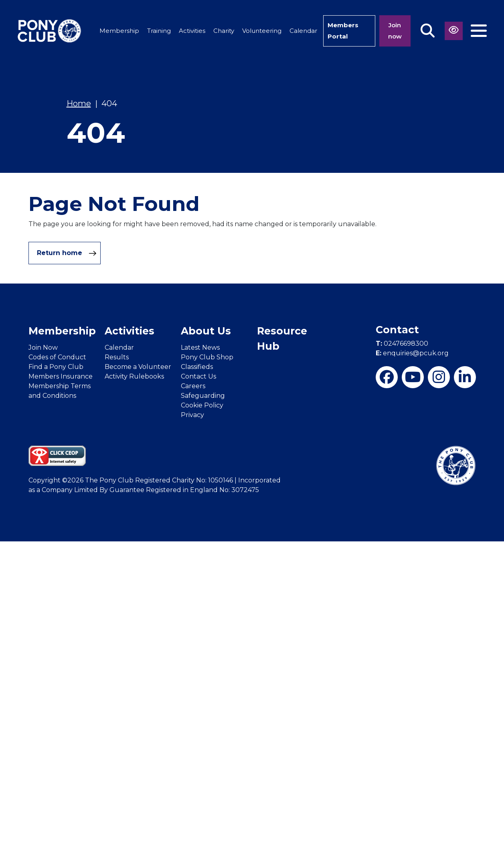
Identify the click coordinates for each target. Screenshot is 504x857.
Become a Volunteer (138, 367)
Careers (193, 386)
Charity (224, 31)
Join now (395, 31)
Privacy (192, 415)
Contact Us (198, 376)
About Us (206, 331)
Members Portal (343, 31)
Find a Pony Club (56, 367)
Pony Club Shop (207, 357)
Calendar (303, 31)
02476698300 (402, 343)
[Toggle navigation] (479, 31)
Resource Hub (282, 338)
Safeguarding (203, 396)
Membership (119, 31)
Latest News (200, 347)
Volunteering (262, 31)
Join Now (43, 347)
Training (159, 31)
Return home (67, 253)
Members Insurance (61, 376)
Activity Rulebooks (134, 376)
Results (117, 357)
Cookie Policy (202, 405)
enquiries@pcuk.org (412, 353)
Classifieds (197, 367)
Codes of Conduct (57, 357)
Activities (192, 31)
